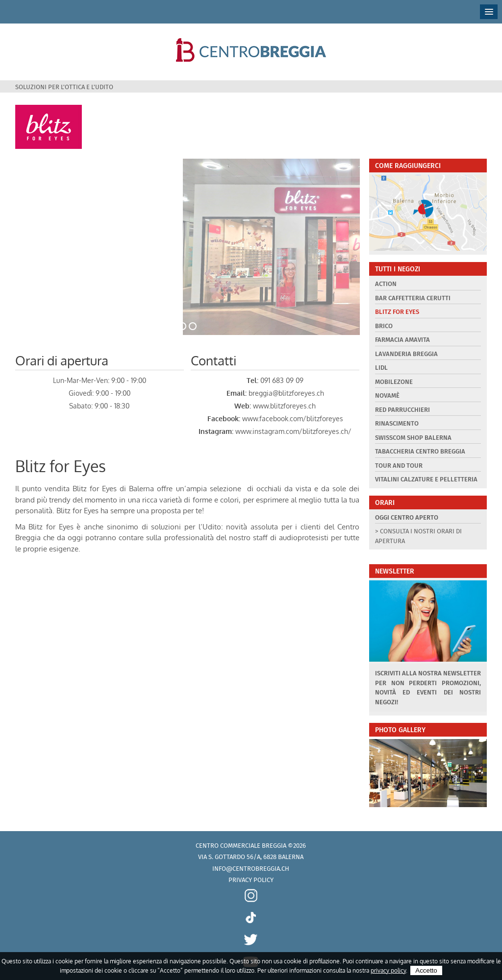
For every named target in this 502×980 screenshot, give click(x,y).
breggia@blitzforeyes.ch (286, 393)
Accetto (426, 970)
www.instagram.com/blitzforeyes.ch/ (293, 431)
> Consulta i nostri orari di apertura (418, 536)
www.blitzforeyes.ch (284, 406)
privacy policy (388, 970)
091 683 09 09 (282, 380)
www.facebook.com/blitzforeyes (293, 418)
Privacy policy (251, 880)
